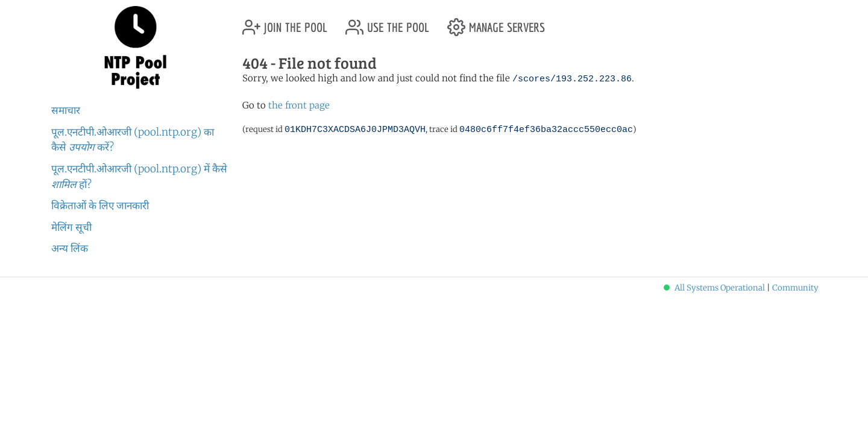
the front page (299, 105)
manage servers (496, 23)
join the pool (285, 23)
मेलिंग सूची (71, 227)
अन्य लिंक (70, 248)
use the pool (387, 23)
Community (795, 288)
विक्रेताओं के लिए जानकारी (100, 206)
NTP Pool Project (136, 48)
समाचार (66, 110)
